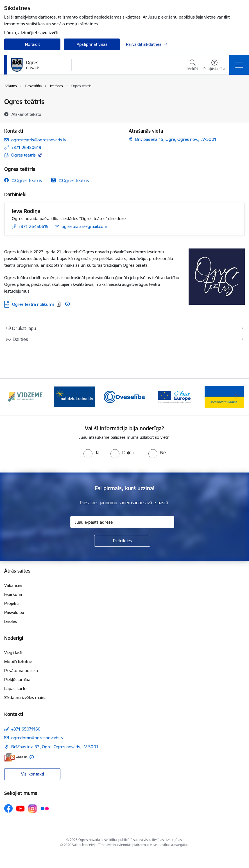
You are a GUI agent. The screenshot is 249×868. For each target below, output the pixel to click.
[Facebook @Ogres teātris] (23, 180)
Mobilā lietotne (18, 662)
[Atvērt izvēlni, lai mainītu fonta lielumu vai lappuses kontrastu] (214, 66)
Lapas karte (15, 689)
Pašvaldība (14, 612)
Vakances (13, 585)
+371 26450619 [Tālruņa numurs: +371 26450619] (26, 147)
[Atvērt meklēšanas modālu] (193, 66)
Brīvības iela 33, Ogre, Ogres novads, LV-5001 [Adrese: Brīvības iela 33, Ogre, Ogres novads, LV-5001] (55, 747)
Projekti (11, 603)
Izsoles (11, 621)
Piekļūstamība (17, 680)
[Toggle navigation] (239, 65)
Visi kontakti (32, 774)
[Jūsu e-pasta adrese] (122, 522)
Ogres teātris (23, 155)
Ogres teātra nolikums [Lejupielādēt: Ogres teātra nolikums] (33, 304)
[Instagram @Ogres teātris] (70, 180)
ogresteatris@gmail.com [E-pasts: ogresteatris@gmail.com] (84, 226)
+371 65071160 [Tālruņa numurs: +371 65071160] (26, 729)
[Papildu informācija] (67, 304)
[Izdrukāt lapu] (124, 328)
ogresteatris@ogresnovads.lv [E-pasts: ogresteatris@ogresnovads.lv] (39, 140)
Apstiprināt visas (92, 44)
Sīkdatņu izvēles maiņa (25, 698)
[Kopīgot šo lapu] (124, 339)
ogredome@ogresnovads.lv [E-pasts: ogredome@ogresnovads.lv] (37, 738)
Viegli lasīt (13, 653)
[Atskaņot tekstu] (26, 114)
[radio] (91, 453)
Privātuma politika (21, 671)
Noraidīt (32, 44)
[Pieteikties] (122, 541)
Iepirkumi (13, 594)
